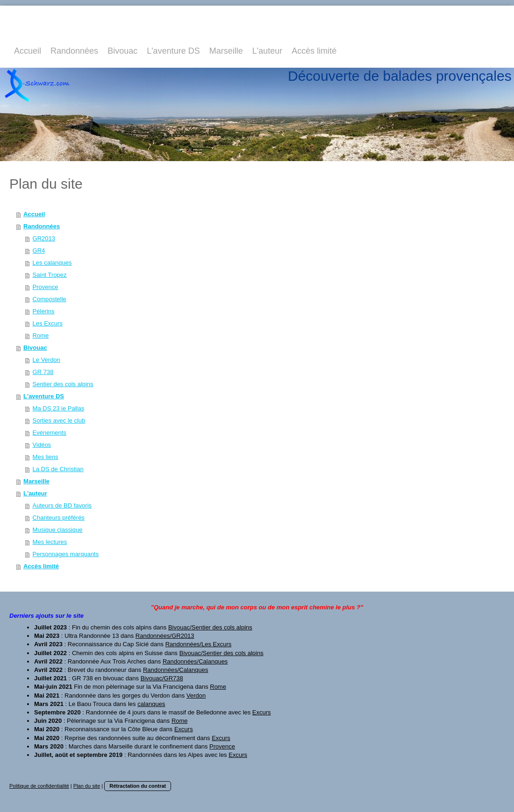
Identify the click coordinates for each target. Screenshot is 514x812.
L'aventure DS (44, 396)
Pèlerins (44, 311)
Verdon (196, 695)
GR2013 (44, 238)
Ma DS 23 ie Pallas (59, 408)
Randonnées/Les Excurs (199, 644)
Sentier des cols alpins (63, 384)
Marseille (36, 481)
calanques (151, 704)
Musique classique (58, 530)
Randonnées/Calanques (195, 661)
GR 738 (43, 372)
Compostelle (50, 299)
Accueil (34, 214)
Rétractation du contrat (138, 786)
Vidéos (42, 445)
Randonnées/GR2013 (165, 636)
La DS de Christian (58, 469)
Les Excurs (48, 323)
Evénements (50, 433)
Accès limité (41, 566)
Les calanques (52, 263)
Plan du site (87, 786)
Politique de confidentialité (39, 786)
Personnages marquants (66, 554)
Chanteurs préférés (59, 518)
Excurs (262, 712)
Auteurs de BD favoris (62, 505)
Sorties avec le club (59, 420)
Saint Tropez (50, 275)
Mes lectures (50, 542)
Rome (41, 335)
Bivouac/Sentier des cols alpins (210, 627)
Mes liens (46, 457)
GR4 (39, 251)
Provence (46, 287)
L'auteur (35, 493)
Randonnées (42, 226)
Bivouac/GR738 (162, 678)
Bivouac (35, 348)
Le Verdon (46, 360)
